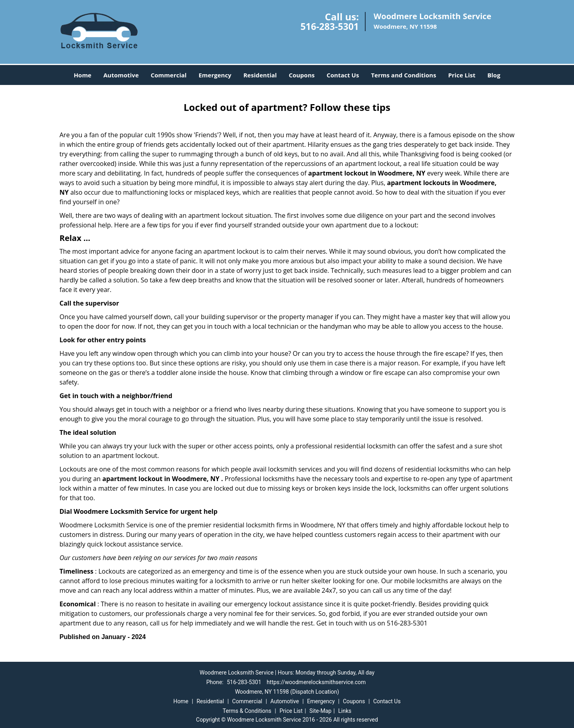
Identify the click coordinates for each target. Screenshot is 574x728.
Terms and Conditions (403, 75)
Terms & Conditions (247, 711)
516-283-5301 (330, 26)
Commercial (169, 75)
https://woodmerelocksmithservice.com (316, 682)
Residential (260, 75)
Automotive (121, 75)
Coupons (302, 75)
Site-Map (320, 711)
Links (345, 711)
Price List (462, 75)
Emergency (215, 75)
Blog (494, 75)
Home (83, 75)
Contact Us (343, 75)
